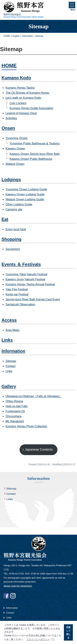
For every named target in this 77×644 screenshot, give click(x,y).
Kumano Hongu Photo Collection (26, 426)
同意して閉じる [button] (68, 633)
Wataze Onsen (15, 164)
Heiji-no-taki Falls (17, 406)
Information (13, 351)
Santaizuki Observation (20, 304)
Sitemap (11, 361)
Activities (11, 118)
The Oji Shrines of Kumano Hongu (27, 93)
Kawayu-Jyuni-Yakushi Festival (25, 279)
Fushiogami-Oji (15, 411)
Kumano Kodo (16, 78)
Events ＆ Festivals (21, 264)
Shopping (12, 239)
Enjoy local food (16, 229)
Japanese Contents (39, 450)
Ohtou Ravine (14, 401)
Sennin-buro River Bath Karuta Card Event (33, 299)
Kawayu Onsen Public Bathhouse (31, 159)
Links (7, 340)
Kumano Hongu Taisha (20, 88)
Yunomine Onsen (17, 138)
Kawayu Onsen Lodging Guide (25, 194)
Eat (5, 219)
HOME (9, 66)
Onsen (8, 128)
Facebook (6, 596)
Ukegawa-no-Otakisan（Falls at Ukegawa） (34, 396)
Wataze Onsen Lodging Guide (25, 199)
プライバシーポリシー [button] (38, 639)
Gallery (9, 386)
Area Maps (12, 330)
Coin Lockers (18, 103)
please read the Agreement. (18, 586)
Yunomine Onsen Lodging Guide (26, 189)
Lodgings (11, 180)
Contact (10, 366)
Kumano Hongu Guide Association (31, 108)
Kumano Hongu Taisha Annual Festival (30, 284)
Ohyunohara (13, 416)
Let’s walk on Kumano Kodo (23, 98)
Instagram (13, 596)
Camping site (14, 209)
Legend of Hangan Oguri (21, 113)
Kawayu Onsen (15, 148)
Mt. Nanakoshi (15, 421)
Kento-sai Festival (17, 294)
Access (9, 320)
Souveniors (13, 249)
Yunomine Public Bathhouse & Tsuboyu (35, 143)
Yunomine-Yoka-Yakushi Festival (26, 274)
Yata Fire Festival (17, 289)
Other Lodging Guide (19, 204)
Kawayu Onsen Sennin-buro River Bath (35, 154)
